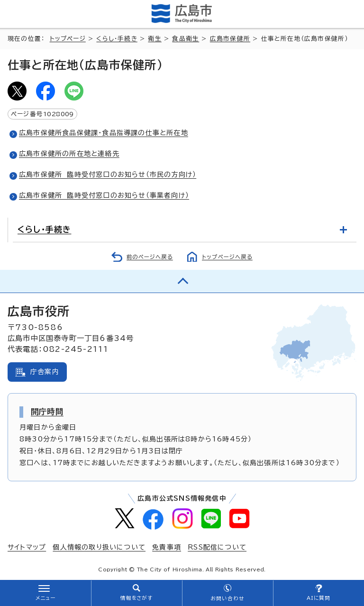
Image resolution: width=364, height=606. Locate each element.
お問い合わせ (227, 598)
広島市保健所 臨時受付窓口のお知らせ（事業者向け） (104, 195)
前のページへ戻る (150, 257)
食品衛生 (186, 39)
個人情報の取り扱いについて (99, 547)
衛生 (155, 39)
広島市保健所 (230, 39)
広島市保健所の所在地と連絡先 (69, 154)
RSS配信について (217, 547)
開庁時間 (47, 412)
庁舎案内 (45, 372)
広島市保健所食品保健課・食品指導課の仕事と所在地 (104, 133)
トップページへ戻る (227, 257)
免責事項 (167, 547)
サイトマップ (27, 547)
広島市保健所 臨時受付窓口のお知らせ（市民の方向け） (108, 174)
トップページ (68, 39)
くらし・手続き (117, 39)
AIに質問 (319, 598)
